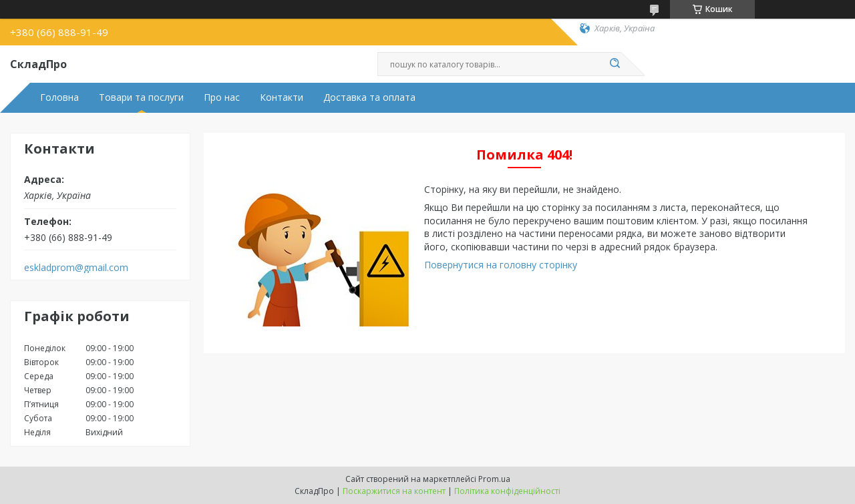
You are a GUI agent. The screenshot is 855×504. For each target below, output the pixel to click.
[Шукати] (615, 64)
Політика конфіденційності (507, 491)
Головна (59, 97)
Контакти (282, 97)
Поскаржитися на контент (394, 491)
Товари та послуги (141, 97)
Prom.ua (494, 479)
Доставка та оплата (369, 97)
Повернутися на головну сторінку (501, 265)
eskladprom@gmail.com (76, 268)
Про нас (222, 97)
